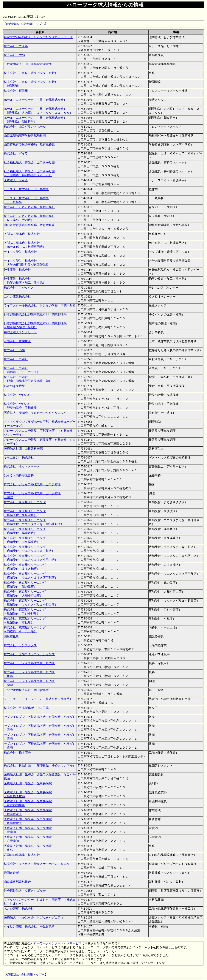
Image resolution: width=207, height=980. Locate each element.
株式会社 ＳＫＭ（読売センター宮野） (31, 73)
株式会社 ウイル (16, 46)
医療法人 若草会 (16, 180)
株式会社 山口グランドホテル (25, 127)
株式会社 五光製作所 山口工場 (26, 708)
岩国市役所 (11, 873)
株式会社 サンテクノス (20, 645)
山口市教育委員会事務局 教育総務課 (29, 144)
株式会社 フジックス (19, 288)
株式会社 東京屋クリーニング (25, 502)
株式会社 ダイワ (16, 153)
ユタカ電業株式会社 (17, 297)
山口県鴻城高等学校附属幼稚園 (25, 136)
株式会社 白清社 (16, 359)
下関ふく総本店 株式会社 (22, 234)
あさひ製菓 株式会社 (19, 909)
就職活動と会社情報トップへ (25, 24)
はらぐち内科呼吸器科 (19, 475)
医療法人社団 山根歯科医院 (23, 449)
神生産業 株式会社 (17, 270)
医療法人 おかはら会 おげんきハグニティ (34, 917)
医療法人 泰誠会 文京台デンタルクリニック (35, 413)
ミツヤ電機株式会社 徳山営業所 (26, 690)
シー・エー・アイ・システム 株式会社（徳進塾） (38, 699)
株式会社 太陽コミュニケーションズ (29, 654)
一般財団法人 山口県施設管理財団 (28, 64)
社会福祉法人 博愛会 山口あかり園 (29, 162)
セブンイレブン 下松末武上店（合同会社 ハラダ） (40, 717)
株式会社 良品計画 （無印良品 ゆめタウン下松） (40, 765)
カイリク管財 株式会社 (20, 252)
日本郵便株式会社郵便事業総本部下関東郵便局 (35, 314)
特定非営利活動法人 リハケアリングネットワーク (38, 37)
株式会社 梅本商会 (17, 753)
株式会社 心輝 (14, 350)
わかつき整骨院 (14, 386)
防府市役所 (11, 636)
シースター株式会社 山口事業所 (26, 189)
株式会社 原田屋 (16, 91)
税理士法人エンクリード (20, 332)
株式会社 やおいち (17, 395)
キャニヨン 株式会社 (19, 457)
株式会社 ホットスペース (22, 466)
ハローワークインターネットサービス (56, 943)
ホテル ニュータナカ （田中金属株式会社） (35, 100)
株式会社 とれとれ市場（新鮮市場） (29, 207)
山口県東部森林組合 (17, 882)
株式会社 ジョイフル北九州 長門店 (29, 663)
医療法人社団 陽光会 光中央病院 (28, 783)
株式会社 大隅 (14, 55)
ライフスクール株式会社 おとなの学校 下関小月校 (40, 305)
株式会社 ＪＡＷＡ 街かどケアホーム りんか (37, 864)
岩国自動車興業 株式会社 (22, 855)
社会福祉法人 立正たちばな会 (25, 891)
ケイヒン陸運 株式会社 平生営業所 (29, 926)
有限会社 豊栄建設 (17, 341)
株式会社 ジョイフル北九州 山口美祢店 (32, 484)
